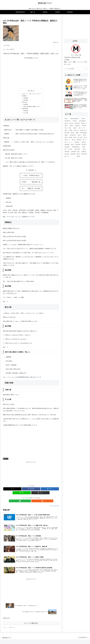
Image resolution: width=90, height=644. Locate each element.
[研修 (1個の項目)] (85, 135)
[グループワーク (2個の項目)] (83, 128)
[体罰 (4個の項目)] (66, 123)
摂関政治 (24, 96)
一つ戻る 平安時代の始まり (31, 177)
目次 (29, 91)
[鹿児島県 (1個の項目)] (78, 145)
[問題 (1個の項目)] (82, 156)
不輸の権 (25, 112)
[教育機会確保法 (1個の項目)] (77, 147)
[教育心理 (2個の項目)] (78, 126)
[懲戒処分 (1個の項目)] (84, 152)
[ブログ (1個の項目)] (85, 140)
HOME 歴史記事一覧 (31, 183)
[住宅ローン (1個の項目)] (68, 140)
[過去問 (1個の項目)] (85, 142)
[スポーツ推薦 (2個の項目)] (68, 128)
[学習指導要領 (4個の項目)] (83, 121)
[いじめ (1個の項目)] (70, 156)
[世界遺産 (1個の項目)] (79, 140)
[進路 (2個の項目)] (71, 130)
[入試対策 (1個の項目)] (80, 137)
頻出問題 (25, 98)
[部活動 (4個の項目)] (76, 121)
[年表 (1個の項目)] (85, 149)
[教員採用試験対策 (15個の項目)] (76, 119)
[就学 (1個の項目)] (80, 135)
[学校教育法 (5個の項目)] (68, 121)
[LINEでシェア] (22, 494)
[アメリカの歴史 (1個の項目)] (69, 149)
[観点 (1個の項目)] (85, 147)
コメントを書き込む (31, 628)
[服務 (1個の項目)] (71, 137)
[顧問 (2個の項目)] (77, 133)
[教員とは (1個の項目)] (85, 145)
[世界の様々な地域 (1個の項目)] (76, 152)
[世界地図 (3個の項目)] (77, 123)
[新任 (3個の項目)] (67, 126)
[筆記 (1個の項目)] (73, 145)
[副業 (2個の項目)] (76, 128)
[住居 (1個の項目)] (75, 137)
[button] (40, 494)
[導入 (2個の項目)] (66, 130)
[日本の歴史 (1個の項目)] (78, 149)
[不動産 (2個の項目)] (85, 126)
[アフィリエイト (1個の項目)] (69, 142)
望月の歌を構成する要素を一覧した (32, 107)
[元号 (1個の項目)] (86, 137)
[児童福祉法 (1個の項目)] (84, 154)
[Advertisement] (31, 475)
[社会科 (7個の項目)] (84, 119)
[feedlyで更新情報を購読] (29, 502)
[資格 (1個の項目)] (66, 137)
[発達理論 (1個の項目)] (68, 147)
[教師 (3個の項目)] (72, 126)
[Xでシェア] (12, 490)
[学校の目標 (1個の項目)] (73, 135)
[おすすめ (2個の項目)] (77, 130)
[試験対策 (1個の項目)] (78, 142)
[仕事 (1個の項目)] (74, 140)
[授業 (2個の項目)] (73, 133)
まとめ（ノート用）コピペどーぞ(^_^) (32, 94)
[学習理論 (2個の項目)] (67, 133)
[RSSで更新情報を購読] (33, 502)
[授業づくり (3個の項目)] (84, 123)
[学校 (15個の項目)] (67, 119)
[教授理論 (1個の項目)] (73, 154)
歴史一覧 (6, 460)
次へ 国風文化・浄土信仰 (31, 190)
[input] (76, 69)
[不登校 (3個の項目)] (72, 123)
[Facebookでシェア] (31, 490)
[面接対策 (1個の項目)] (67, 145)
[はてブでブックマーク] (50, 490)
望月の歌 (24, 103)
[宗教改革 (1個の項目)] (67, 152)
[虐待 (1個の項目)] (79, 154)
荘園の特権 (25, 110)
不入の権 (25, 114)
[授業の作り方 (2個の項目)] (84, 130)
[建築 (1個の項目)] (67, 135)
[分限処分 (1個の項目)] (67, 154)
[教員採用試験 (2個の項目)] (84, 133)
